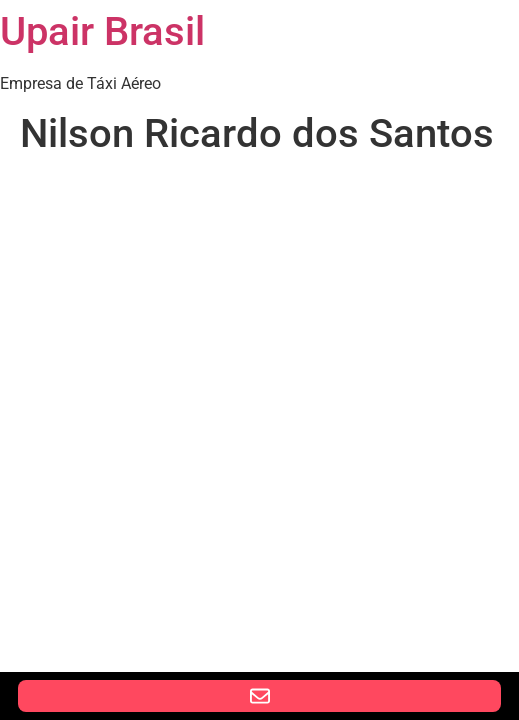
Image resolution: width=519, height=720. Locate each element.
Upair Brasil (102, 31)
